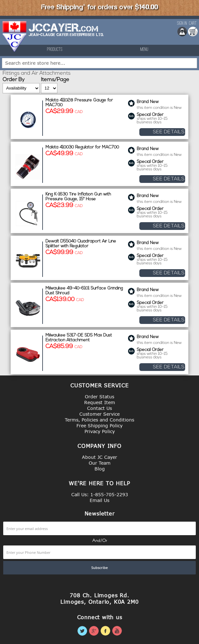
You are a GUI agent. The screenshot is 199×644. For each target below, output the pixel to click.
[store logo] (15, 36)
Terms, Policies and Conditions (99, 420)
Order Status (99, 397)
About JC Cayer (99, 457)
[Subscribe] (99, 568)
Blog (100, 469)
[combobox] (99, 63)
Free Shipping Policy (99, 426)
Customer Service (99, 414)
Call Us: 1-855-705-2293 (100, 494)
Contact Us (99, 408)
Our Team (100, 463)
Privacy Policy (100, 431)
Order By (14, 80)
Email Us (99, 500)
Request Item (100, 402)
